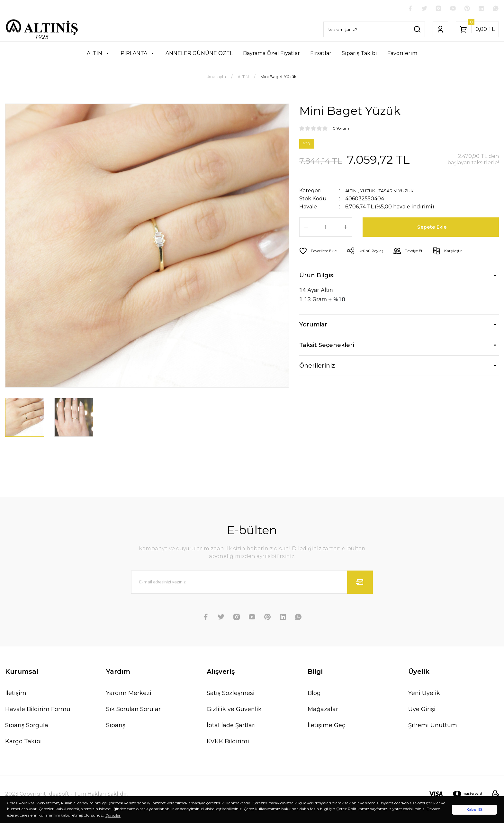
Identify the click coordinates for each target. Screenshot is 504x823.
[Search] (374, 31)
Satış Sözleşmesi (231, 694)
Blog (314, 694)
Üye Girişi (422, 710)
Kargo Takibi (23, 742)
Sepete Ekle (433, 228)
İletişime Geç (326, 726)
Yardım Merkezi (129, 694)
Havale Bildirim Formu (38, 710)
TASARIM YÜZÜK (408, 192)
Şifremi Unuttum (433, 726)
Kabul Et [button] (474, 810)
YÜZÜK (373, 192)
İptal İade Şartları (231, 726)
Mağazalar (323, 710)
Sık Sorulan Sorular (133, 710)
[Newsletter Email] (252, 583)
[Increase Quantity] (346, 228)
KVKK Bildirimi (228, 742)
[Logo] (42, 31)
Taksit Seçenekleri (327, 346)
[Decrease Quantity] (306, 228)
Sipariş (116, 726)
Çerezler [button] (113, 815)
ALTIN (353, 192)
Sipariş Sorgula (27, 726)
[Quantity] (326, 228)
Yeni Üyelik (424, 694)
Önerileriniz (317, 367)
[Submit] (360, 583)
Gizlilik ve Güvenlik (234, 710)
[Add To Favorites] (321, 252)
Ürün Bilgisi (317, 277)
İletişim (16, 694)
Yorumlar (313, 326)
